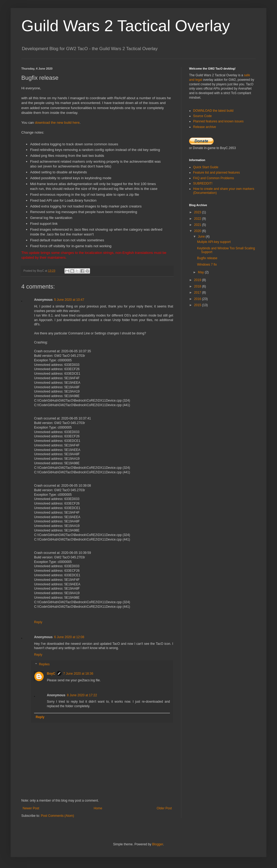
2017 (198, 293)
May (201, 272)
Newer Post (31, 808)
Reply (38, 622)
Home (98, 808)
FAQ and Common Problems (213, 178)
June (202, 237)
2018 (198, 286)
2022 (198, 219)
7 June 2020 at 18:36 (78, 674)
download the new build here (57, 123)
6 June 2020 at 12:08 (69, 637)
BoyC (51, 674)
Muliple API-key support (214, 242)
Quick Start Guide (206, 167)
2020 (198, 231)
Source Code (202, 116)
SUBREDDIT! (203, 183)
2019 (198, 280)
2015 (198, 305)
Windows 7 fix (207, 265)
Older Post (164, 808)
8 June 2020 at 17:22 (82, 695)
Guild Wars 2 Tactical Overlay (126, 26)
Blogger (158, 844)
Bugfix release (207, 258)
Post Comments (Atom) (57, 816)
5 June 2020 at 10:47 (69, 300)
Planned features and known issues (218, 121)
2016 (198, 299)
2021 (198, 225)
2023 (198, 212)
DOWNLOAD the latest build (213, 111)
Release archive (205, 127)
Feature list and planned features (216, 173)
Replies (44, 664)
